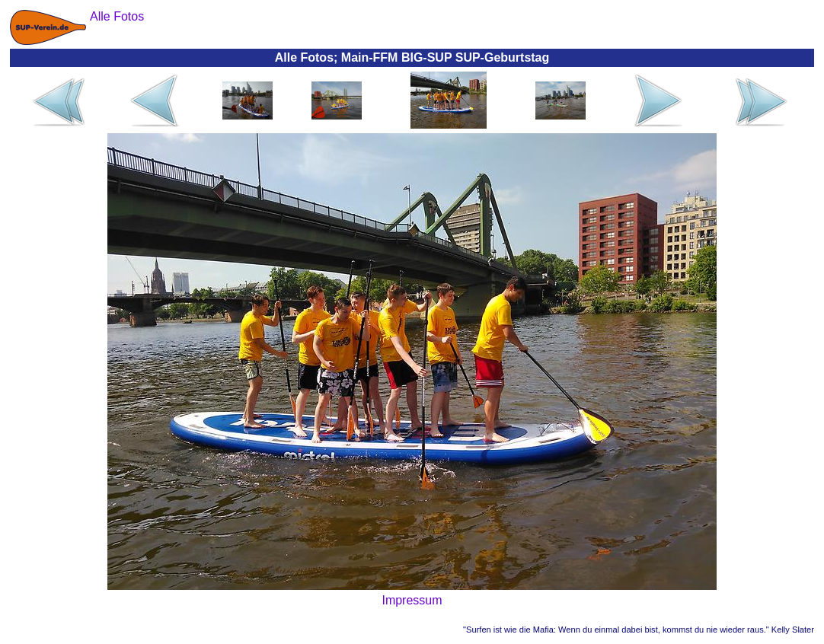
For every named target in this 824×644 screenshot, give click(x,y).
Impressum (412, 600)
